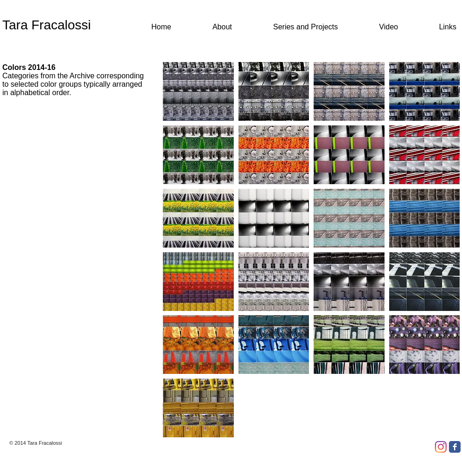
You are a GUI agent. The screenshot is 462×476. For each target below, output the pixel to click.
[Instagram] (441, 447)
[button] (198, 91)
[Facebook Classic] (455, 447)
